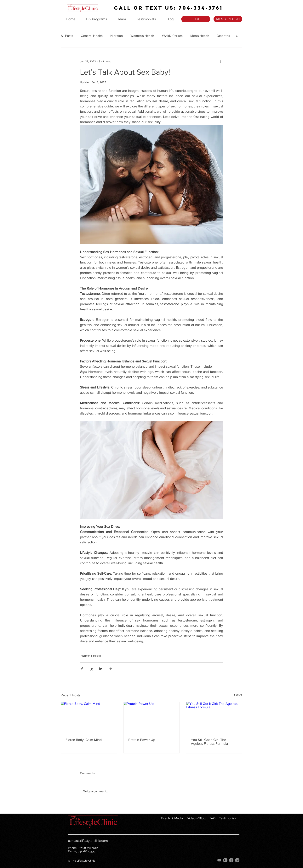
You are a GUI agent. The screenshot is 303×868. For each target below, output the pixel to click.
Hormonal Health (91, 656)
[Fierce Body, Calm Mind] (89, 718)
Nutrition (117, 36)
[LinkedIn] (225, 860)
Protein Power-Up (142, 740)
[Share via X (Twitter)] (91, 669)
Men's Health (200, 36)
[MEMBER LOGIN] (228, 19)
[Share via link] (110, 669)
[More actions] (221, 61)
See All (238, 695)
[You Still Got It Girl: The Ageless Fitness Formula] (214, 718)
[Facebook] (231, 860)
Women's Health (142, 36)
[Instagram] (237, 860)
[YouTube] (219, 860)
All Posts (67, 36)
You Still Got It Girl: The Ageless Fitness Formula (209, 742)
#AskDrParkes (172, 36)
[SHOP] (196, 19)
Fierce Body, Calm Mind (84, 740)
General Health (92, 36)
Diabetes (223, 36)
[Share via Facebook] (82, 669)
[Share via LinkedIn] (101, 669)
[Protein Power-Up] (152, 718)
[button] (237, 36)
